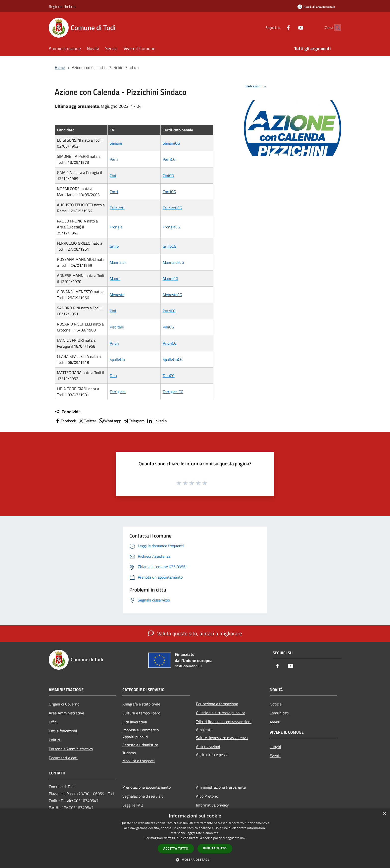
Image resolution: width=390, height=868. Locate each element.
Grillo (114, 246)
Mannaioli (118, 262)
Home (60, 67)
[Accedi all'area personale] (316, 7)
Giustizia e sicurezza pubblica (221, 713)
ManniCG (170, 278)
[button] (195, 860)
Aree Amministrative (66, 713)
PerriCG (169, 159)
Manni (115, 278)
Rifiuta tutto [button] (215, 848)
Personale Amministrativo (71, 749)
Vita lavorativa (135, 722)
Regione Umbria (62, 6)
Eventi (275, 756)
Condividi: (68, 412)
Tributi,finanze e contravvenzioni (224, 722)
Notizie (276, 704)
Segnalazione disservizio (143, 796)
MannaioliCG (173, 262)
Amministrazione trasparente (221, 787)
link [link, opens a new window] (243, 838)
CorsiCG (169, 192)
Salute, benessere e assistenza (222, 738)
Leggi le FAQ (133, 805)
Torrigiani (118, 392)
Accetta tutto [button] (176, 848)
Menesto (117, 295)
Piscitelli (117, 327)
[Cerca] (335, 28)
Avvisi (275, 722)
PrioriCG (170, 343)
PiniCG (168, 327)
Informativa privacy (212, 805)
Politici (54, 740)
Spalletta (117, 359)
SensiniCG (171, 143)
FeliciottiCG (172, 208)
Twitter (87, 421)
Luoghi (275, 747)
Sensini (116, 143)
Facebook (65, 421)
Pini (113, 311)
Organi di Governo (64, 704)
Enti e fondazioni (63, 731)
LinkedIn (157, 421)
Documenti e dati (63, 758)
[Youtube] (291, 27)
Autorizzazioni (208, 747)
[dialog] (195, 838)
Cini (113, 175)
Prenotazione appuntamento (146, 787)
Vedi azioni (257, 86)
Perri (114, 159)
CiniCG (168, 175)
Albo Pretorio (207, 796)
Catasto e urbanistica (140, 745)
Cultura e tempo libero (141, 713)
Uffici (53, 722)
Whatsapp (110, 421)
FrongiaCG (171, 227)
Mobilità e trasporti (139, 761)
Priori (114, 343)
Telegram (134, 421)
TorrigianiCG (173, 392)
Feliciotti (117, 208)
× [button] (384, 814)
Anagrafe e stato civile (141, 704)
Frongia (116, 227)
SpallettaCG (173, 359)
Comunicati (279, 713)
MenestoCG (172, 295)
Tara (113, 376)
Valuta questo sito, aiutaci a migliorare (195, 633)
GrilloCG (170, 246)
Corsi (114, 192)
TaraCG (169, 376)
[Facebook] (279, 27)
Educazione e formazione (217, 704)
